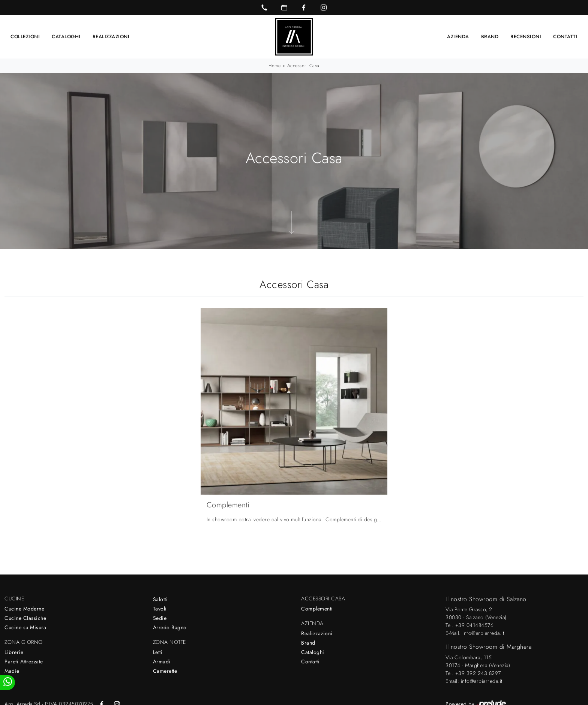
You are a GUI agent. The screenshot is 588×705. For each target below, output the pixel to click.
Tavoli (160, 609)
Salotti (160, 599)
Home (274, 66)
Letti (158, 652)
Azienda (458, 37)
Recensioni (526, 37)
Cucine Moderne (24, 609)
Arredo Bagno (170, 627)
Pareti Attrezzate (24, 661)
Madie (12, 671)
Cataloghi (66, 37)
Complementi (317, 609)
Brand (490, 37)
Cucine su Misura (25, 627)
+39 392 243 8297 (478, 673)
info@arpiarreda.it (483, 633)
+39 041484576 (475, 625)
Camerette (165, 671)
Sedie (160, 618)
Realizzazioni (111, 37)
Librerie (14, 652)
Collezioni (25, 37)
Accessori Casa (303, 66)
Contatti (565, 37)
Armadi (162, 661)
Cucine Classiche (25, 618)
